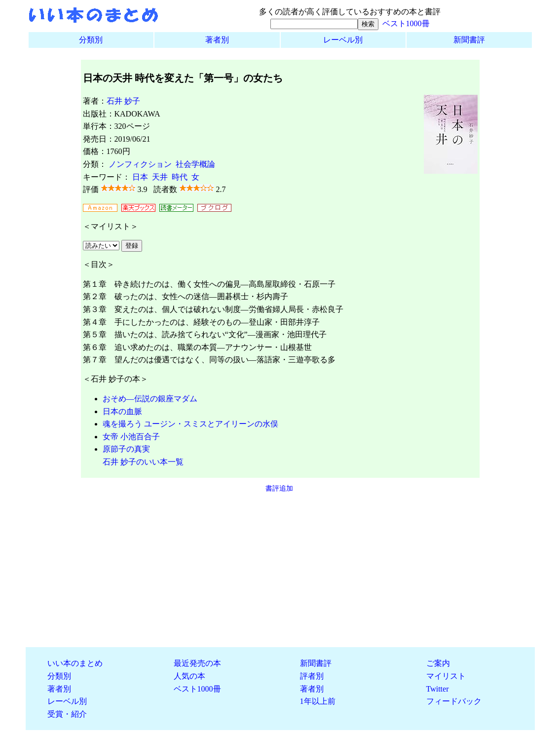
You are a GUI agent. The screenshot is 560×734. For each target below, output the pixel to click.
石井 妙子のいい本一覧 (143, 462)
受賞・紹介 (67, 714)
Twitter (438, 689)
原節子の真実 (126, 449)
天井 (160, 177)
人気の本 (189, 676)
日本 (140, 177)
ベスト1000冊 (406, 23)
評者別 (312, 676)
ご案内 (438, 663)
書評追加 (279, 488)
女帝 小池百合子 (131, 437)
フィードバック (454, 701)
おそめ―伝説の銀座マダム (150, 399)
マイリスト (446, 676)
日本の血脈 (122, 411)
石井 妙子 (123, 101)
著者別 (217, 40)
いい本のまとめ (75, 663)
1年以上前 (318, 701)
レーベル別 (343, 40)
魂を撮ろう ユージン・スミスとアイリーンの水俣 (190, 424)
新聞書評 (469, 40)
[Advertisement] (280, 570)
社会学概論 (195, 164)
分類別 (91, 40)
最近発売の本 (197, 663)
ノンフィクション (140, 164)
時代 (180, 177)
